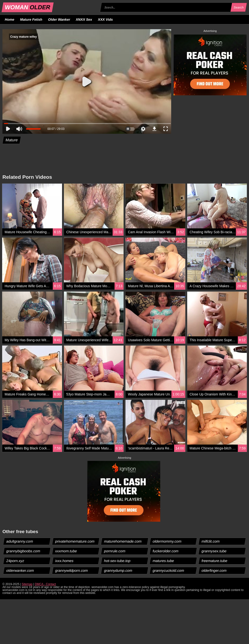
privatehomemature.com (75, 541)
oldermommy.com (167, 541)
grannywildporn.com (71, 570)
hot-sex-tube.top (117, 561)
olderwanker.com (20, 570)
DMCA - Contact (45, 584)
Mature (12, 140)
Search (239, 7)
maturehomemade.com (123, 541)
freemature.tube (215, 561)
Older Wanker (59, 19)
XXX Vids (106, 19)
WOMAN (28, 7)
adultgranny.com (20, 541)
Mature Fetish (31, 19)
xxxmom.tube (66, 551)
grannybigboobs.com (23, 551)
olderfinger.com (214, 570)
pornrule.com (115, 551)
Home (10, 19)
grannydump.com (118, 570)
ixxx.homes (64, 561)
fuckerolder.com (166, 551)
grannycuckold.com (169, 570)
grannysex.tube (214, 551)
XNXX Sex (84, 19)
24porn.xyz (15, 561)
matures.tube (164, 561)
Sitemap (27, 584)
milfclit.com (211, 541)
